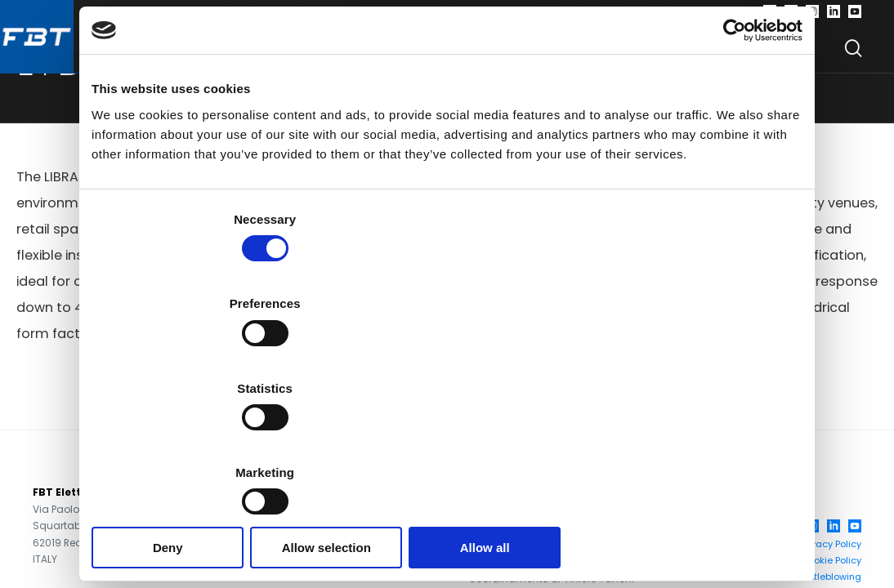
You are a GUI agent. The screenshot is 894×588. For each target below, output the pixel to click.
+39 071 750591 (279, 503)
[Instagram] (812, 16)
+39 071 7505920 (288, 520)
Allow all (686, 454)
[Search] (853, 57)
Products (236, 57)
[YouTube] (855, 537)
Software (348, 57)
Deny (208, 454)
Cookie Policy (831, 572)
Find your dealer (682, 57)
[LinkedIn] (834, 537)
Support (560, 57)
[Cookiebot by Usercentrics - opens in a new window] (731, 125)
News (792, 57)
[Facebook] (770, 16)
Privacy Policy (831, 555)
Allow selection (447, 454)
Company (457, 57)
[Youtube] (855, 16)
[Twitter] (791, 16)
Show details (733, 405)
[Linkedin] (834, 16)
